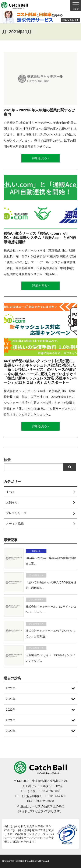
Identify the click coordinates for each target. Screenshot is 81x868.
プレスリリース (36, 575)
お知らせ (36, 551)
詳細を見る (41, 158)
